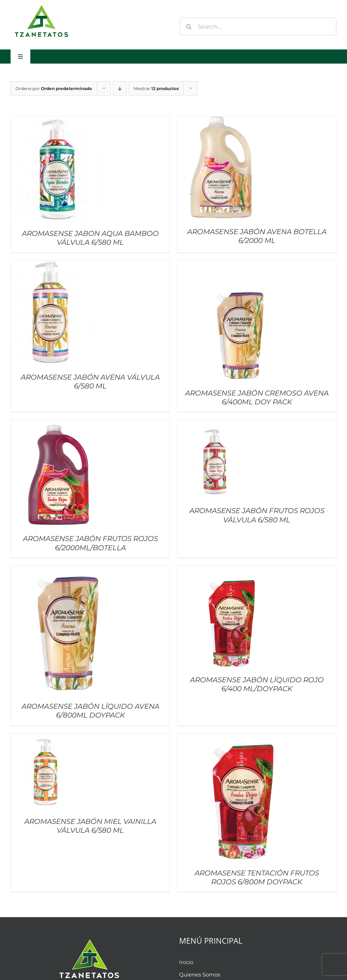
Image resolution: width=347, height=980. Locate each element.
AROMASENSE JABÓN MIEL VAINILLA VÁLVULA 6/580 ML (90, 826)
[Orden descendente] (120, 88)
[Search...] (258, 26)
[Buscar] (189, 26)
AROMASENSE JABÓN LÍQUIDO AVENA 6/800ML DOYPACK (90, 711)
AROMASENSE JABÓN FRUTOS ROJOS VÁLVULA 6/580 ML (257, 515)
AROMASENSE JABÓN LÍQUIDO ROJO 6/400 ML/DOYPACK (257, 684)
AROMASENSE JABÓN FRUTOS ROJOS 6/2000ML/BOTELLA (90, 543)
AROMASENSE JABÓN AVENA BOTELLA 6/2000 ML (257, 236)
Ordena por (54, 88)
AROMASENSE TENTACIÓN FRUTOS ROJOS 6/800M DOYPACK (257, 877)
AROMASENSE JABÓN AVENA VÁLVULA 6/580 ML (90, 382)
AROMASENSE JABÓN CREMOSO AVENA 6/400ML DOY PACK (257, 397)
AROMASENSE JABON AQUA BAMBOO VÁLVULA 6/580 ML (90, 238)
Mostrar (156, 88)
